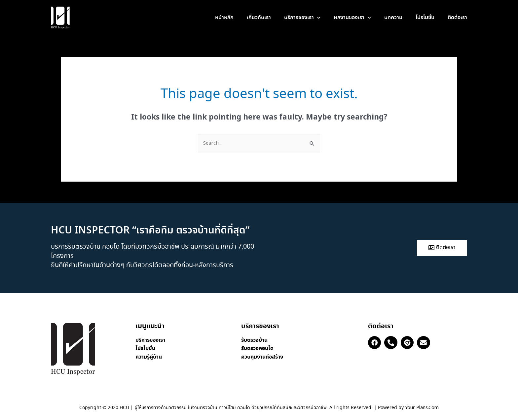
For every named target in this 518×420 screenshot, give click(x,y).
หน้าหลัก (224, 18)
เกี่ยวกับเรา (259, 18)
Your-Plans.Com (422, 408)
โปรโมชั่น (425, 18)
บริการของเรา (302, 18)
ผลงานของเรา (352, 18)
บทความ (393, 18)
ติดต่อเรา (457, 18)
